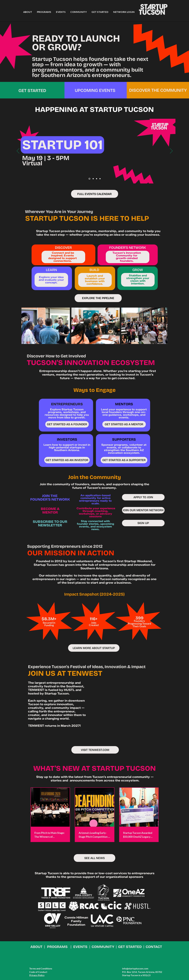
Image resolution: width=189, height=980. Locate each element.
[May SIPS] (93, 179)
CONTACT (154, 947)
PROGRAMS (57, 947)
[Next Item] (162, 326)
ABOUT (36, 947)
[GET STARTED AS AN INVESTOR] (67, 460)
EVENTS (80, 947)
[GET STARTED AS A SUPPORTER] (124, 460)
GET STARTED (130, 947)
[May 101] (97, 179)
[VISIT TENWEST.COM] (95, 750)
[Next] (171, 151)
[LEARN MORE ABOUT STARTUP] (94, 648)
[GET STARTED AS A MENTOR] (124, 424)
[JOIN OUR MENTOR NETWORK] (143, 510)
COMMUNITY (103, 947)
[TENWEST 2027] (100, 179)
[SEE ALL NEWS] (94, 858)
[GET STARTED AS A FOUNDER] (67, 424)
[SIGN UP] (143, 523)
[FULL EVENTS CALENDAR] (95, 194)
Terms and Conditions (41, 968)
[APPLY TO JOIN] (143, 497)
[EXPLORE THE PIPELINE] (98, 298)
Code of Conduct (38, 972)
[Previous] (18, 151)
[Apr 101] (89, 179)
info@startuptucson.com (135, 968)
